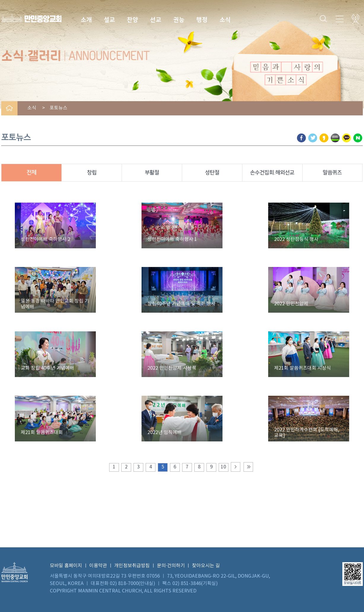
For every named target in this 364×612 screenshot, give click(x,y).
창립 (92, 173)
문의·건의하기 (171, 566)
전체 (31, 173)
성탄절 (212, 173)
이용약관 (98, 566)
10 (223, 467)
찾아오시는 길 (206, 566)
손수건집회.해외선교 (272, 173)
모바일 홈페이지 (66, 566)
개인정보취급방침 (132, 566)
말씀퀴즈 (332, 173)
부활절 (152, 173)
